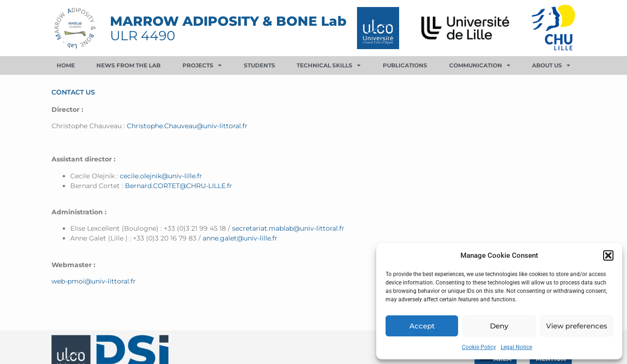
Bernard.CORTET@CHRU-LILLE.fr (179, 186)
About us (551, 66)
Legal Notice (516, 347)
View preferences (577, 326)
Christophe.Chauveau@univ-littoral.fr (187, 126)
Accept (422, 326)
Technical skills (329, 66)
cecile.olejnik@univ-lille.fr (161, 176)
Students (259, 65)
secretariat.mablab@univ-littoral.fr (288, 228)
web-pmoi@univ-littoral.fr (94, 281)
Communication (480, 66)
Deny (499, 326)
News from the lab (128, 65)
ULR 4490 (143, 36)
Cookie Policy (479, 347)
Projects (202, 66)
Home (66, 65)
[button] (608, 255)
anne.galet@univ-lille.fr (240, 238)
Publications (405, 65)
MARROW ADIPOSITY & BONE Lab (228, 21)
